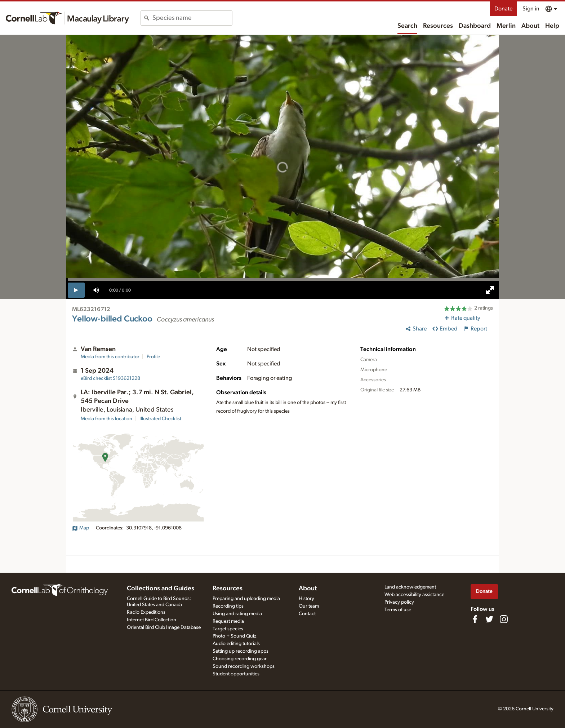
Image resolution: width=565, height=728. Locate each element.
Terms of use (398, 610)
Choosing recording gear (240, 659)
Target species (228, 629)
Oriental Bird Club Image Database (164, 627)
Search (407, 26)
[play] (76, 290)
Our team (309, 606)
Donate (503, 9)
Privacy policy (399, 602)
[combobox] (192, 18)
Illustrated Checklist (160, 419)
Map (81, 528)
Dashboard (475, 26)
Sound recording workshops (244, 666)
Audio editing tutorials (236, 644)
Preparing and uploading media (246, 599)
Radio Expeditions (146, 612)
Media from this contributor (110, 357)
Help (552, 26)
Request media (228, 621)
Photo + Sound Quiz (234, 636)
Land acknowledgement (410, 587)
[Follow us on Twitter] (489, 619)
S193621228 (110, 378)
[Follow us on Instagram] (504, 619)
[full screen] (490, 290)
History (306, 599)
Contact (307, 614)
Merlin (506, 26)
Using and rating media (237, 614)
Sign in (531, 9)
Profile (153, 357)
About (530, 26)
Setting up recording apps (241, 651)
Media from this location (106, 419)
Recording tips (228, 606)
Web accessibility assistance (414, 595)
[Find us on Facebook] (475, 619)
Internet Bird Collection (152, 620)
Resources (438, 26)
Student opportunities (236, 674)
